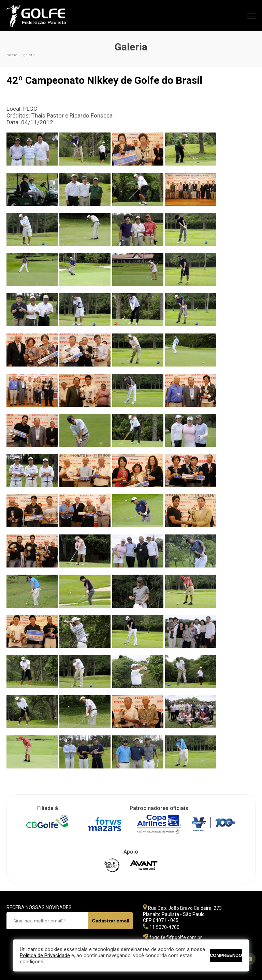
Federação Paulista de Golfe (43, 16)
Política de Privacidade (45, 955)
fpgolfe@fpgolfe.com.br (176, 937)
